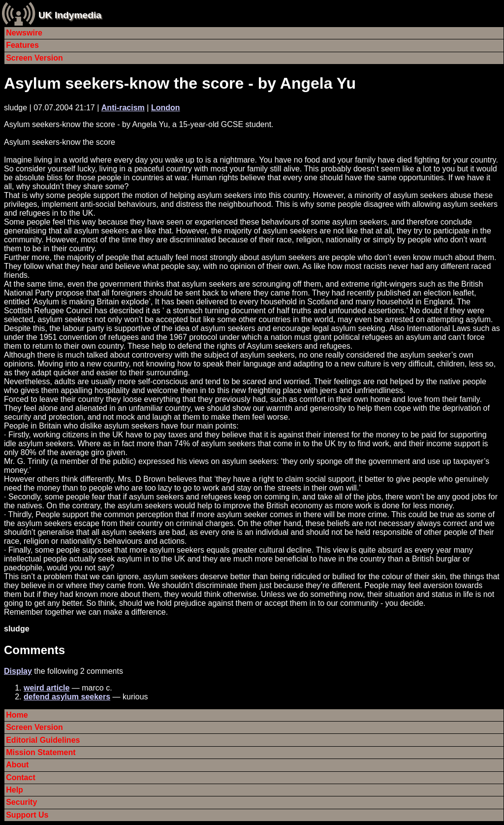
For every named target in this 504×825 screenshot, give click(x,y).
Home (17, 715)
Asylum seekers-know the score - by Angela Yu (180, 83)
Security (21, 802)
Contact (21, 777)
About (17, 765)
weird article (47, 688)
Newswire (24, 33)
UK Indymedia (70, 15)
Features (22, 45)
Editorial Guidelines (43, 740)
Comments (34, 650)
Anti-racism (123, 108)
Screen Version (34, 58)
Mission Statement (41, 752)
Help (15, 790)
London (166, 108)
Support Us (27, 815)
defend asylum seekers (67, 697)
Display (18, 671)
